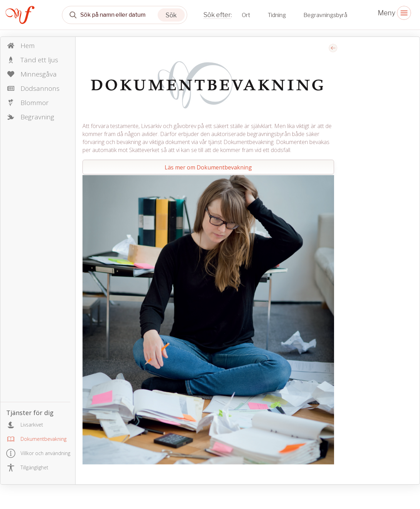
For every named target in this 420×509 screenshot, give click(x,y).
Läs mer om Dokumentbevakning (208, 167)
